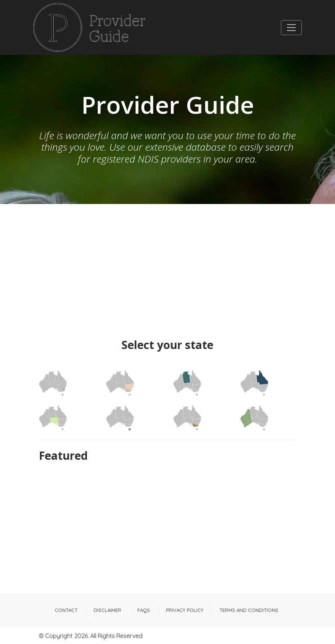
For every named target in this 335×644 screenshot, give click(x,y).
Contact (66, 610)
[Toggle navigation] (291, 28)
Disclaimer (107, 610)
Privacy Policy (185, 610)
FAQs (144, 610)
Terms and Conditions (249, 610)
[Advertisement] (167, 260)
